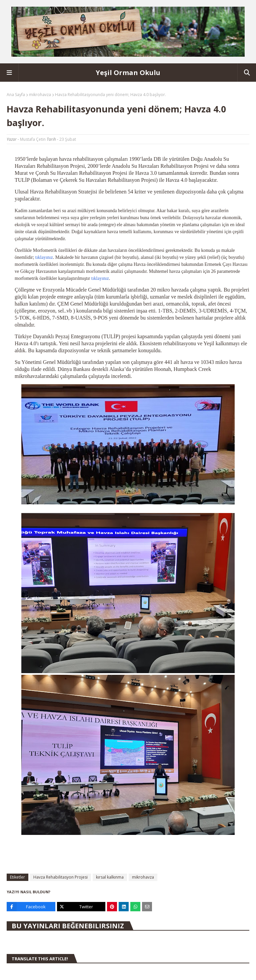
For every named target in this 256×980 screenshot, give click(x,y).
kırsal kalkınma (110, 877)
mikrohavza (40, 95)
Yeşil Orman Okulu (128, 73)
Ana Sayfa (16, 95)
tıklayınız (44, 257)
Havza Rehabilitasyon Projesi (60, 877)
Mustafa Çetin (33, 139)
